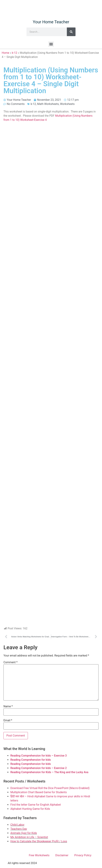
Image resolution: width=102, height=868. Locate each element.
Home (5, 53)
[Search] (71, 32)
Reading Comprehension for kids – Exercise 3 (39, 756)
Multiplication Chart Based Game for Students (39, 792)
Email (8, 720)
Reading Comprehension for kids (31, 760)
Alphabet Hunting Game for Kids (30, 809)
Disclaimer (62, 855)
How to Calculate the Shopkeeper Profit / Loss (39, 841)
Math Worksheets (48, 104)
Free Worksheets (39, 855)
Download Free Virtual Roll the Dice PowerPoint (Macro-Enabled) (50, 788)
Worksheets (67, 104)
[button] (51, 44)
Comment (10, 662)
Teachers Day (19, 829)
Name (8, 706)
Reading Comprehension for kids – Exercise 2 (39, 768)
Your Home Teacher (51, 22)
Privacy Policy (83, 855)
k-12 (15, 53)
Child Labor (17, 825)
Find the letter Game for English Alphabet (36, 805)
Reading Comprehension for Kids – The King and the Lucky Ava (49, 772)
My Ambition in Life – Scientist (29, 837)
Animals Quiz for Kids (24, 833)
